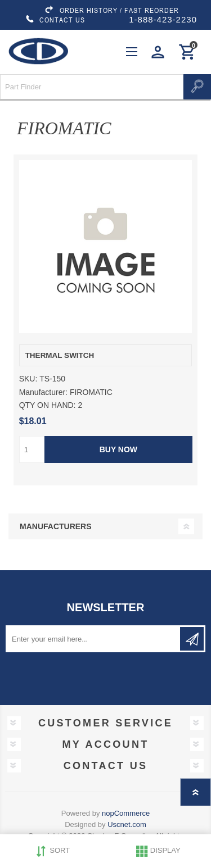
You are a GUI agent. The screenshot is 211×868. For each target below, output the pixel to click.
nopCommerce (126, 813)
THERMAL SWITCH (60, 355)
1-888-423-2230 (163, 19)
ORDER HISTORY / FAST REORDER (111, 10)
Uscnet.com (127, 824)
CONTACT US (55, 20)
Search (197, 87)
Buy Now (118, 449)
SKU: (28, 379)
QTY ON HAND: (48, 405)
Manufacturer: (43, 392)
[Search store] (92, 87)
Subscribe (192, 639)
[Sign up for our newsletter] (94, 639)
